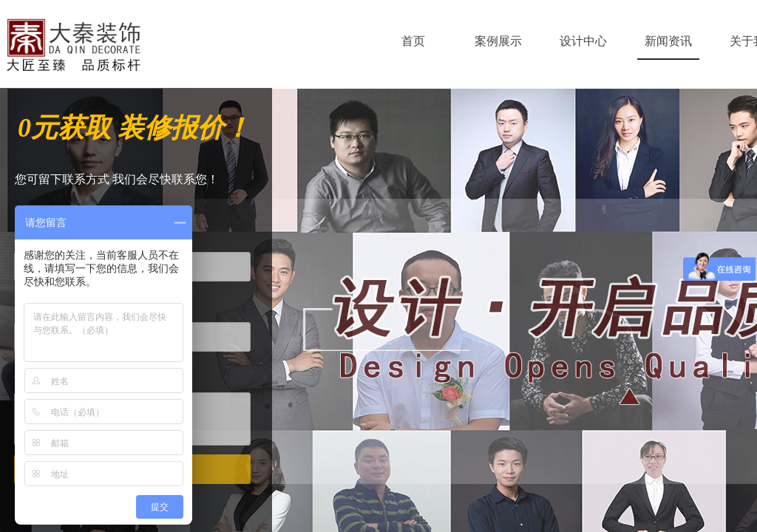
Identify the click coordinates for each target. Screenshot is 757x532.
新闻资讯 (668, 41)
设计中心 (583, 41)
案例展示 (498, 41)
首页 (413, 41)
